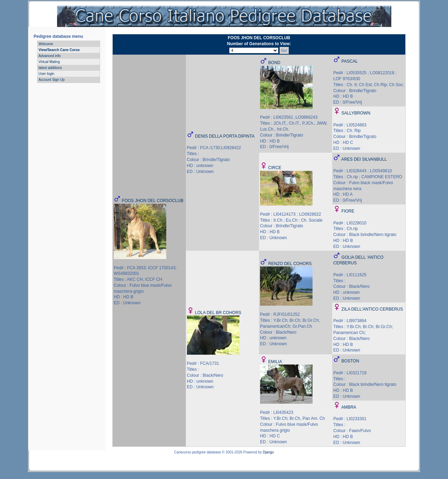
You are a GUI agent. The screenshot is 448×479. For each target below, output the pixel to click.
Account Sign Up (52, 80)
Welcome (46, 44)
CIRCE (275, 168)
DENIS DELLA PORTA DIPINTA (225, 136)
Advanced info (50, 56)
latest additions (50, 68)
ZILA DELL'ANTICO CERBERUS (372, 309)
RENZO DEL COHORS (290, 264)
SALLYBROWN (356, 113)
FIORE (348, 211)
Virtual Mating (49, 62)
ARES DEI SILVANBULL (364, 159)
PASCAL (350, 61)
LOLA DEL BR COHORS (218, 313)
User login (46, 74)
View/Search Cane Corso (59, 50)
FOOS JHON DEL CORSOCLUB (153, 201)
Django (268, 452)
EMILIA (275, 362)
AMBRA (349, 407)
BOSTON (350, 361)
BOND (274, 63)
